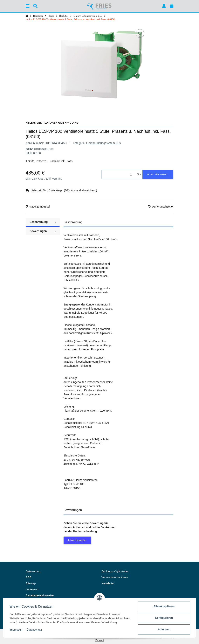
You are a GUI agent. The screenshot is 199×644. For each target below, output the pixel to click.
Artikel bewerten (77, 540)
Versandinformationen (115, 577)
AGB (29, 577)
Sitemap (31, 583)
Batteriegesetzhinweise (40, 595)
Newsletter (108, 583)
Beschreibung (43, 222)
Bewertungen (43, 231)
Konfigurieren (164, 618)
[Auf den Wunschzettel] (140, 33)
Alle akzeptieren (164, 606)
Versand (57, 179)
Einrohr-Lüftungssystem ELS (103, 143)
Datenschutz (34, 630)
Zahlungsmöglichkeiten (115, 571)
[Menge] (119, 174)
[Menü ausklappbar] (27, 6)
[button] (164, 6)
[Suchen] (35, 6)
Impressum (16, 630)
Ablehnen (164, 629)
